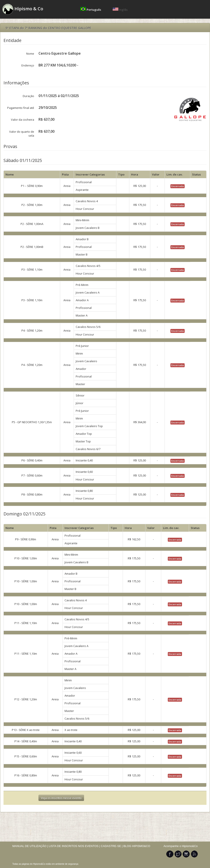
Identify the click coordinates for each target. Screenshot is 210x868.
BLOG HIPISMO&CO (137, 846)
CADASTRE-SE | (112, 846)
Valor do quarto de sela (22, 134)
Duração (28, 96)
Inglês (120, 10)
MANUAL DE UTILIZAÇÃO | (30, 846)
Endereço (28, 65)
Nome (30, 54)
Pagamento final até (21, 108)
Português (91, 10)
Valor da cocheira (23, 120)
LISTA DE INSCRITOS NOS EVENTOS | (74, 846)
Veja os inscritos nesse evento (61, 798)
